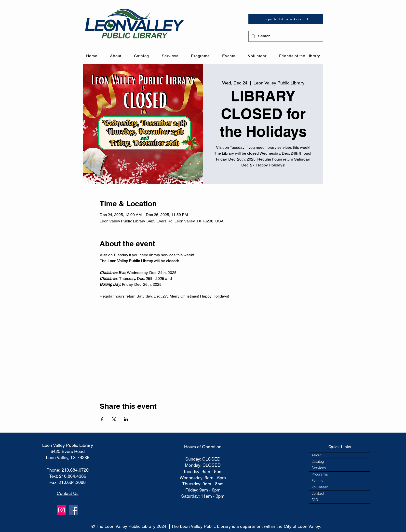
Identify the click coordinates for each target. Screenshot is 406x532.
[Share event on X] (114, 419)
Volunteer (320, 487)
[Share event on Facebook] (102, 419)
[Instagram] (61, 510)
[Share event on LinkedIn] (126, 419)
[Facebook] (74, 510)
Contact (318, 494)
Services (319, 468)
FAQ (315, 500)
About (317, 455)
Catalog (318, 462)
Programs (320, 475)
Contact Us (68, 493)
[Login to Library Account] (286, 19)
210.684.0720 (75, 470)
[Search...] (285, 36)
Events (317, 481)
